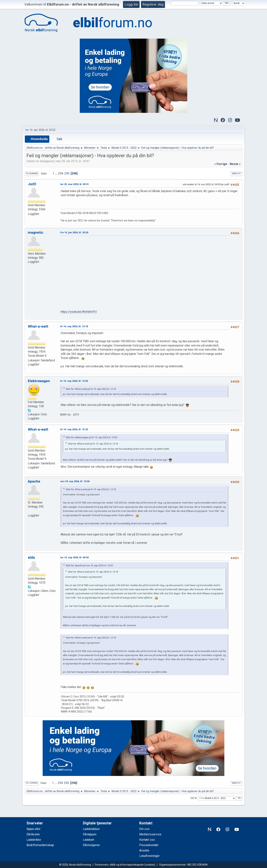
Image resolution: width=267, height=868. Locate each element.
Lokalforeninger (149, 856)
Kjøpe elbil (33, 829)
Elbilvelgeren (91, 845)
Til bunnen (32, 174)
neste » (235, 164)
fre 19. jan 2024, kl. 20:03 (74, 232)
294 (61, 173)
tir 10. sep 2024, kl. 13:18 (74, 326)
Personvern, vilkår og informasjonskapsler (119, 865)
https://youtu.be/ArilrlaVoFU (79, 312)
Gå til (193, 798)
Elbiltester (33, 834)
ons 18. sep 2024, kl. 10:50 (75, 481)
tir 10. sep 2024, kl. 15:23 (74, 429)
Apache (34, 481)
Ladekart (89, 840)
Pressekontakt (149, 845)
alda (31, 557)
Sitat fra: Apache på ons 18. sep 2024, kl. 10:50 (89, 565)
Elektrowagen (39, 381)
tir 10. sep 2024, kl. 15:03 (74, 381)
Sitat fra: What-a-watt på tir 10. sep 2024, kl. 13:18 (91, 389)
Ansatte (144, 850)
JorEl (32, 184)
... (57, 173)
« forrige (221, 164)
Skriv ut (236, 174)
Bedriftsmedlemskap (40, 845)
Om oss (144, 829)
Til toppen (32, 783)
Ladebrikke (34, 840)
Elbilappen (90, 834)
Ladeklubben (91, 829)
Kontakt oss (147, 840)
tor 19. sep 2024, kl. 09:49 (74, 557)
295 (67, 173)
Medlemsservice (150, 834)
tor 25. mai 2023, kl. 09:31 (75, 184)
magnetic (36, 232)
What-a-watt (38, 326)
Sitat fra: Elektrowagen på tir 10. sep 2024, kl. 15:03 (91, 437)
